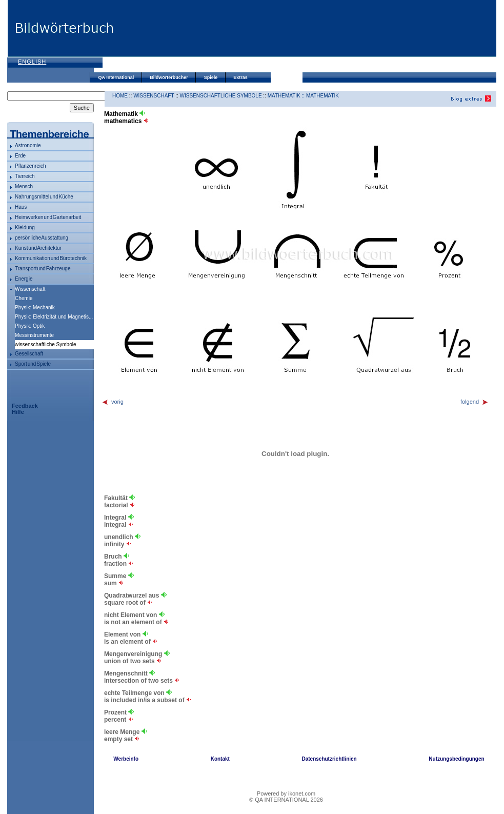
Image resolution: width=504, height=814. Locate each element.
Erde (20, 156)
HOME (120, 96)
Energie (24, 279)
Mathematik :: (287, 96)
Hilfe (18, 412)
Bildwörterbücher (169, 77)
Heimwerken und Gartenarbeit (48, 217)
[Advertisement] (162, 37)
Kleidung (25, 227)
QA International (116, 77)
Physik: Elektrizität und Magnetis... (54, 317)
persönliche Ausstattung (42, 238)
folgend (475, 402)
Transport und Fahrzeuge (43, 269)
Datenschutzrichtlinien (329, 759)
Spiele (211, 77)
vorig (113, 402)
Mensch (24, 186)
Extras (240, 77)
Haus (21, 207)
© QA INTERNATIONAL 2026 (286, 800)
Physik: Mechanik (35, 307)
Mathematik (322, 96)
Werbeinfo (126, 759)
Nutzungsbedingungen (456, 759)
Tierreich (25, 176)
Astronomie (28, 145)
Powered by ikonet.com (286, 793)
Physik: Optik (30, 326)
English (32, 62)
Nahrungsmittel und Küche (44, 197)
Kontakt (220, 759)
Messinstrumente (34, 335)
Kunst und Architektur (38, 248)
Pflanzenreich (31, 166)
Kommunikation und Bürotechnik (51, 258)
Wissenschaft (30, 289)
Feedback (25, 406)
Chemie (24, 298)
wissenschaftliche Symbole (221, 96)
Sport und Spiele (33, 364)
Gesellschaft (29, 354)
